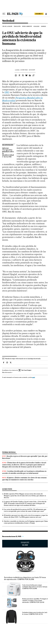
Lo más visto (7, 489)
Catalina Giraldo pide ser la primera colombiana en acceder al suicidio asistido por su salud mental (24, 472)
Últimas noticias (9, 452)
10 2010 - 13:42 (28, 70)
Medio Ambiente (27, 26)
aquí (34, 377)
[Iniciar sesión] (46, 14)
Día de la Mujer (7, 26)
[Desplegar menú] (4, 14)
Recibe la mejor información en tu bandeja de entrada (23, 359)
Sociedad (8, 21)
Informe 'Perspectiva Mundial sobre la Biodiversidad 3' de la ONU (8, 153)
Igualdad (36, 26)
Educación (17, 26)
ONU (7, 92)
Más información (7, 372)
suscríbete (39, 14)
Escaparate (25, 544)
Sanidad (43, 26)
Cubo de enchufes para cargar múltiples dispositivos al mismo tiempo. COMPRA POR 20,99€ (35, 587)
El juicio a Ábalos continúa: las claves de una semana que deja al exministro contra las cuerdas (24, 479)
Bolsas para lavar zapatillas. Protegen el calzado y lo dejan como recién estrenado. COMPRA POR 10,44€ (35, 600)
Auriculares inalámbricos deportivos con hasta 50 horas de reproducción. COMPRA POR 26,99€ (25, 578)
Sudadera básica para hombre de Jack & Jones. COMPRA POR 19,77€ (35, 613)
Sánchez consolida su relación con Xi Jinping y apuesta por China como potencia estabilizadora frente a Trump (26, 522)
